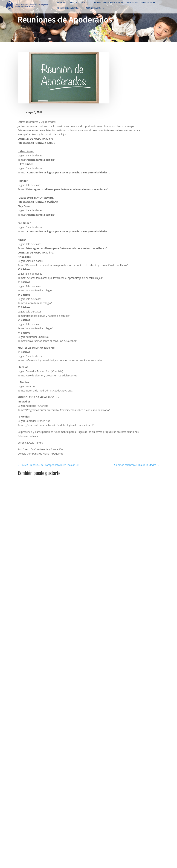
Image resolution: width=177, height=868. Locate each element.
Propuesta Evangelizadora (107, 3)
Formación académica (68, 8)
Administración (94, 8)
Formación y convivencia (140, 3)
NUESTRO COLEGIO (78, 3)
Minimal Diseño (26, 610)
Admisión (62, 3)
